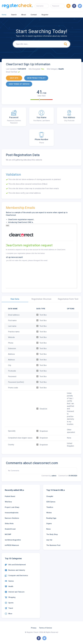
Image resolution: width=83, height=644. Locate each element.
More (9, 614)
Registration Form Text (68, 299)
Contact (34, 15)
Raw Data (15, 299)
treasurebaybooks (12, 513)
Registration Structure (41, 299)
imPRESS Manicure (12, 545)
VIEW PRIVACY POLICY (36, 78)
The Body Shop (52, 534)
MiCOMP (8, 534)
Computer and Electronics (16, 576)
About (24, 15)
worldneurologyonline (13, 540)
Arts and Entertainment (15, 565)
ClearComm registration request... (21, 219)
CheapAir (50, 496)
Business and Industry (15, 570)
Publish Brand (10, 496)
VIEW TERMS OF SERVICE (19, 84)
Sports (9, 603)
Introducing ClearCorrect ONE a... (21, 222)
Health (9, 587)
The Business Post (53, 545)
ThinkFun (50, 507)
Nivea (48, 529)
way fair (49, 540)
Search (14, 15)
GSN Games (51, 502)
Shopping (10, 597)
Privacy (34, 628)
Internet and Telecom (15, 592)
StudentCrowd (10, 529)
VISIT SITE (14, 78)
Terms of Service (46, 628)
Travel (9, 608)
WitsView (8, 502)
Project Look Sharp (12, 507)
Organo (49, 524)
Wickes (49, 513)
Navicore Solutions (12, 518)
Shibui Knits (9, 524)
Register (45, 15)
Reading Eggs (51, 518)
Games (9, 581)
